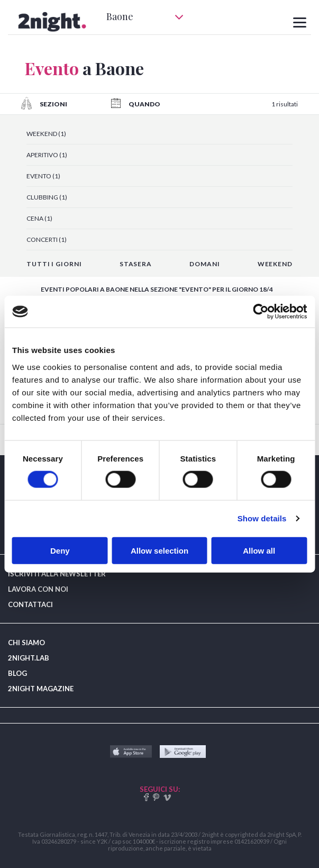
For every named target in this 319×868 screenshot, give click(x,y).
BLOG (17, 673)
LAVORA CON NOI (38, 589)
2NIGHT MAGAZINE (41, 689)
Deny (60, 550)
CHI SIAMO (26, 643)
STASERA (136, 264)
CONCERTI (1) (47, 239)
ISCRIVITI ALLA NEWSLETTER (57, 574)
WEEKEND (275, 264)
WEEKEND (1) (46, 134)
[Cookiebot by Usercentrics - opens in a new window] (261, 312)
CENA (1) (39, 218)
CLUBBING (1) (47, 197)
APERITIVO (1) (47, 155)
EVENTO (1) (43, 176)
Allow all (259, 550)
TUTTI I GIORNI (54, 264)
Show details (262, 518)
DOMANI (204, 264)
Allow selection (159, 550)
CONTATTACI (30, 604)
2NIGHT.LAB (29, 658)
